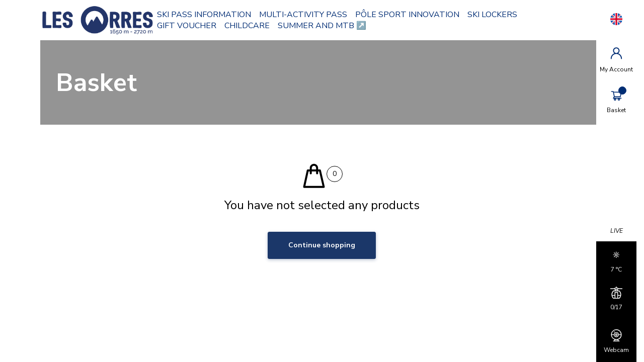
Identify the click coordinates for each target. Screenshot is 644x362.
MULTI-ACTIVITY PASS (303, 15)
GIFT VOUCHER (187, 26)
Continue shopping (322, 245)
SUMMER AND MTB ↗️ (322, 26)
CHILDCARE (247, 26)
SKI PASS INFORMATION (204, 15)
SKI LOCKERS (492, 15)
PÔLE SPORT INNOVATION (407, 15)
